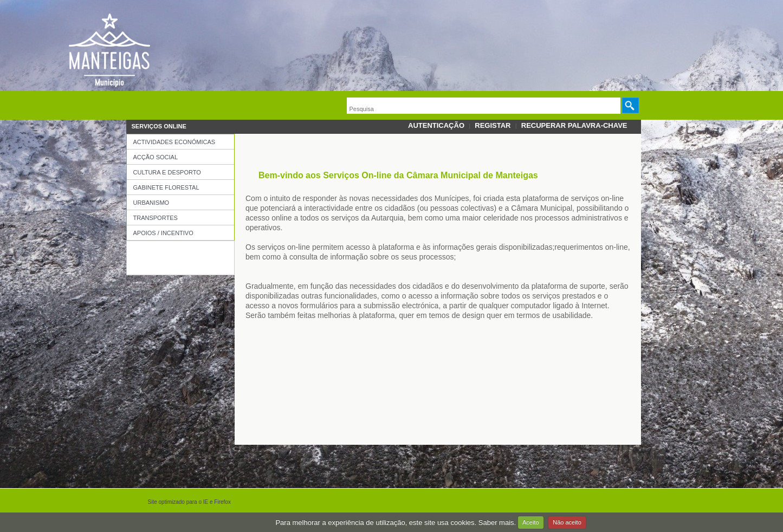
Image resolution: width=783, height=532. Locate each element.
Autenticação (436, 125)
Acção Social (156, 157)
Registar (493, 125)
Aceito (531, 522)
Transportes (156, 218)
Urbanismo (151, 203)
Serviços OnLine (159, 126)
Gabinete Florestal (166, 187)
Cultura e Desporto (167, 172)
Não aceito (567, 522)
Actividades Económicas (174, 142)
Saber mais (496, 522)
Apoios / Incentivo (163, 233)
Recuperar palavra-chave (574, 125)
